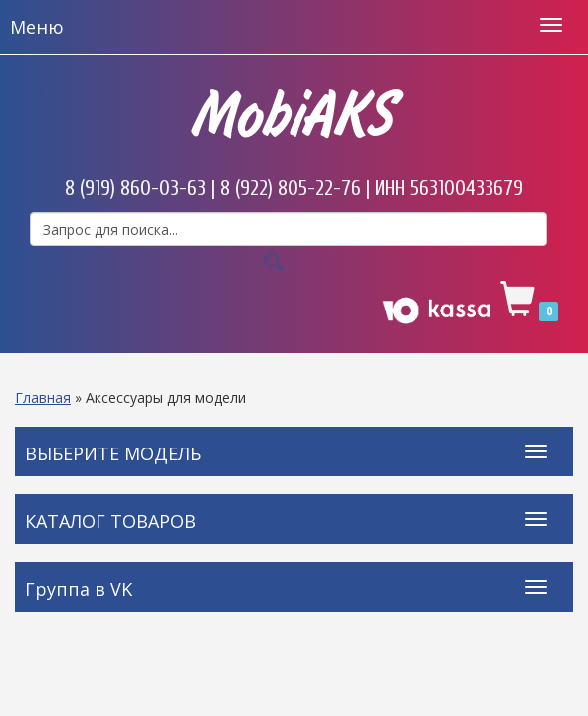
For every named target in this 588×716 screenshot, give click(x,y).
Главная (43, 397)
